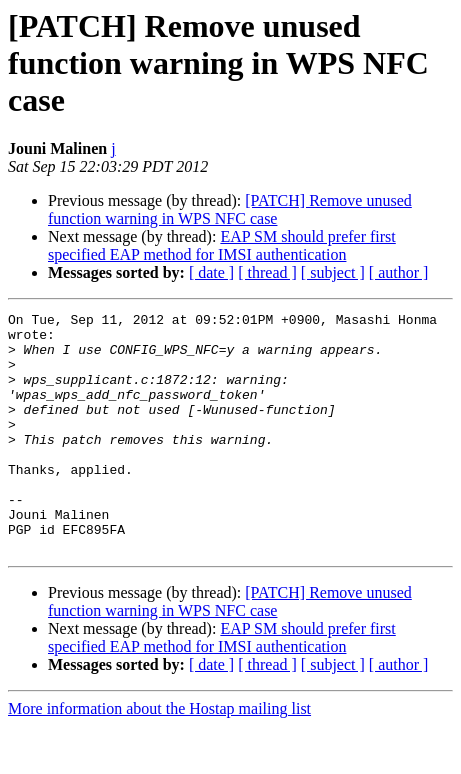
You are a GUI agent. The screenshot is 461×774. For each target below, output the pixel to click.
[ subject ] (333, 272)
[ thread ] (267, 272)
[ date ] (211, 272)
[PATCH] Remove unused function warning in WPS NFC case (230, 209)
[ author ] (399, 272)
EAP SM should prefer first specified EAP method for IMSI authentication (222, 245)
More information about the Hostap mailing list (159, 756)
